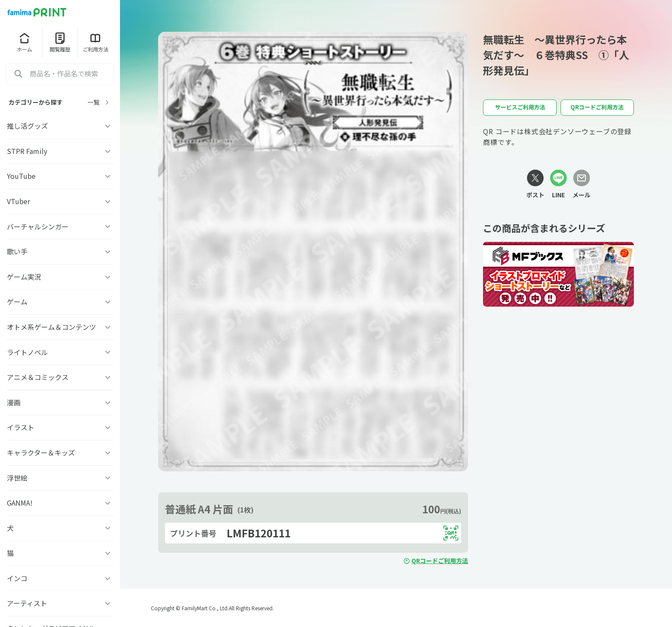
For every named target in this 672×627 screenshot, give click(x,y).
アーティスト (60, 603)
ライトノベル (60, 352)
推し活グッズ (60, 126)
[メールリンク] (582, 184)
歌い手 (60, 251)
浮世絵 (60, 478)
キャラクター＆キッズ (60, 452)
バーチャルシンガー (60, 226)
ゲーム (60, 301)
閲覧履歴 (60, 42)
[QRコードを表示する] (451, 533)
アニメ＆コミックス (60, 377)
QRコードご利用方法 (436, 561)
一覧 (99, 102)
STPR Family (60, 151)
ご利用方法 (96, 42)
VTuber (60, 201)
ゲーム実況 (60, 277)
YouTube (60, 176)
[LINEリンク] (558, 184)
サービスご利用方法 (520, 107)
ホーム (24, 42)
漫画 (60, 402)
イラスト (60, 427)
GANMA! (60, 503)
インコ (60, 578)
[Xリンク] (535, 184)
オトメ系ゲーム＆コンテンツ (60, 327)
